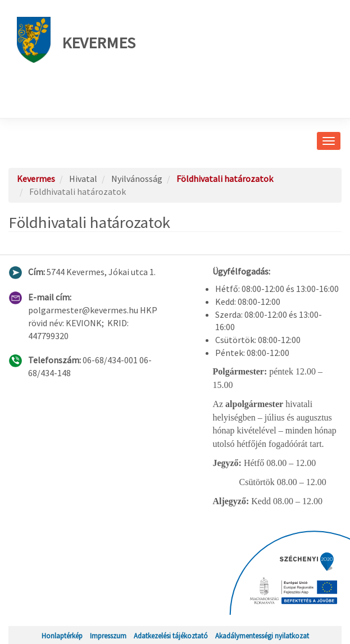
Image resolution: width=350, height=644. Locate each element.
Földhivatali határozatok (225, 179)
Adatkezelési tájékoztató (171, 636)
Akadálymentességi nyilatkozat (262, 636)
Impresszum (108, 636)
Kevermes (76, 40)
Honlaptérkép (62, 636)
